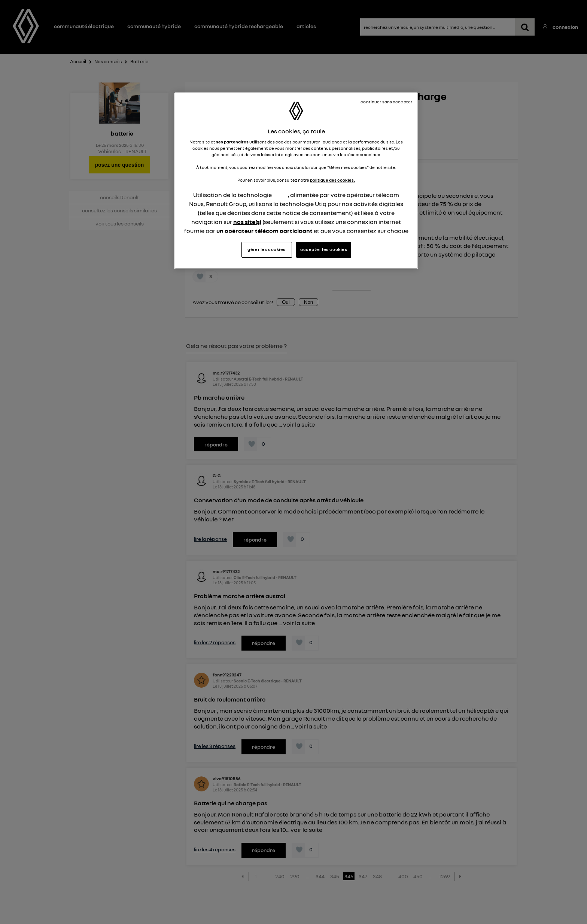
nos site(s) (247, 222)
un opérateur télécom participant (264, 231)
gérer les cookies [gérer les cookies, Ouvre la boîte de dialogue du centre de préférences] (267, 249)
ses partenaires (232, 142)
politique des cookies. (332, 180)
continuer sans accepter (386, 102)
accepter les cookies (324, 249)
